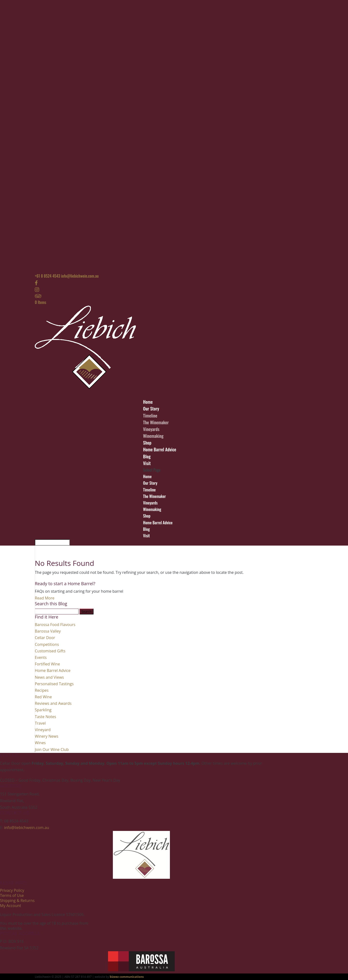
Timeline (150, 416)
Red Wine (43, 697)
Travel (40, 723)
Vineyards (151, 429)
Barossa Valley (48, 631)
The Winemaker (156, 422)
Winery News (47, 736)
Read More (45, 598)
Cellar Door (45, 638)
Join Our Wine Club (52, 749)
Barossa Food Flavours (55, 625)
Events (41, 657)
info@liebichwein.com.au (27, 828)
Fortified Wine (47, 664)
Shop (147, 516)
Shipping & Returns (17, 901)
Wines (40, 743)
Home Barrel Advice (160, 449)
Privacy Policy (12, 890)
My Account (11, 906)
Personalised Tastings (54, 684)
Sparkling (43, 710)
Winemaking (153, 436)
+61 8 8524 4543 (47, 276)
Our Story (150, 483)
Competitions (47, 644)
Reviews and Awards (53, 703)
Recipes (42, 690)
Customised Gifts (50, 651)
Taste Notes (45, 717)
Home (147, 476)
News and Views (49, 677)
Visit (146, 536)
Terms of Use (12, 895)
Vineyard (43, 730)
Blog (146, 529)
